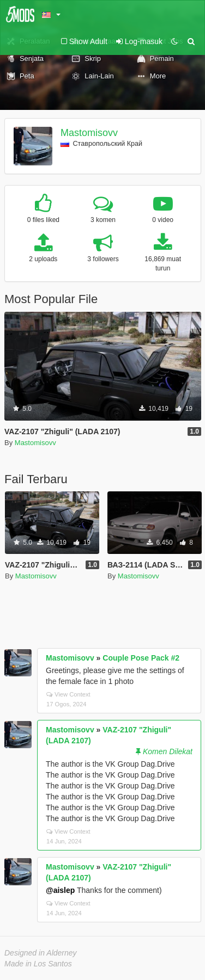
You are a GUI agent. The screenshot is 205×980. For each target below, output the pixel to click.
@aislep (60, 890)
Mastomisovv (89, 133)
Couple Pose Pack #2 (141, 658)
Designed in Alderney (41, 953)
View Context (68, 694)
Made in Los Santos (38, 964)
